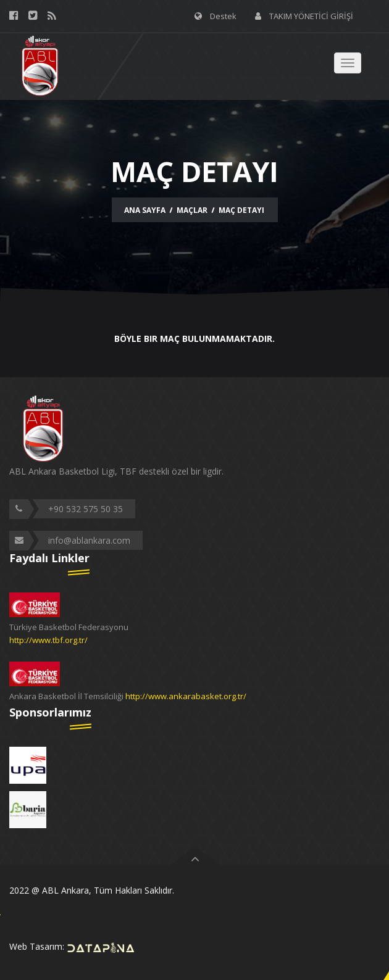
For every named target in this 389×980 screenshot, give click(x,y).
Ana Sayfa (145, 210)
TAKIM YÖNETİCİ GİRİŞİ (311, 16)
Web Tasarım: (72, 946)
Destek (223, 16)
